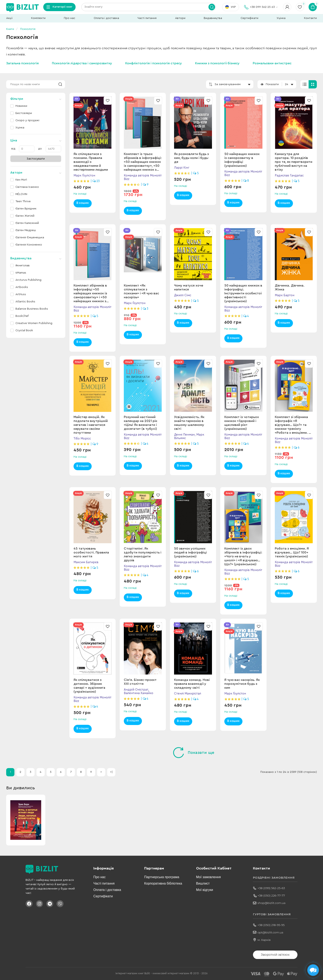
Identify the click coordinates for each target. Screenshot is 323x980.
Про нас (70, 18)
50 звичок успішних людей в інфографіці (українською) (190, 552)
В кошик (83, 203)
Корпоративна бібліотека (163, 883)
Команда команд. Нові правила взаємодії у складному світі (192, 684)
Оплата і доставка (106, 18)
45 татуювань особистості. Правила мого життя (91, 552)
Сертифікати (249, 18)
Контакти (310, 18)
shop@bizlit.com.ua (272, 903)
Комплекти (38, 18)
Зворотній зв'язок (275, 955)
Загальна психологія (22, 63)
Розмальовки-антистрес (272, 63)
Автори (180, 18)
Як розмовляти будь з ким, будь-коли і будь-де (192, 158)
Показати (272, 84)
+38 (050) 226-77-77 (271, 895)
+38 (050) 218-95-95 (271, 925)
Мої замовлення (208, 877)
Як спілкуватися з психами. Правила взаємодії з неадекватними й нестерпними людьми (91, 162)
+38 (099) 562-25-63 (271, 888)
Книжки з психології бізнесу (217, 63)
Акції (9, 18)
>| (111, 772)
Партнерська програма (162, 877)
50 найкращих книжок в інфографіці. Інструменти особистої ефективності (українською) (243, 293)
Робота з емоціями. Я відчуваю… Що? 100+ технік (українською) (292, 552)
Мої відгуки (205, 890)
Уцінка (281, 18)
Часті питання (147, 18)
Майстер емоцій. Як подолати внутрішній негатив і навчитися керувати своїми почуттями (91, 425)
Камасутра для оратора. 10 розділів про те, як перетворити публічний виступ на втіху (294, 162)
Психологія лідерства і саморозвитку (82, 63)
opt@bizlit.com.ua (270, 932)
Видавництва (213, 18)
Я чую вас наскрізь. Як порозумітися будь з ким (242, 684)
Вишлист (203, 883)
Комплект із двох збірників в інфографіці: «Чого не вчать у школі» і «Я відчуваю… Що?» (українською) (243, 556)
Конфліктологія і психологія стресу (154, 63)
